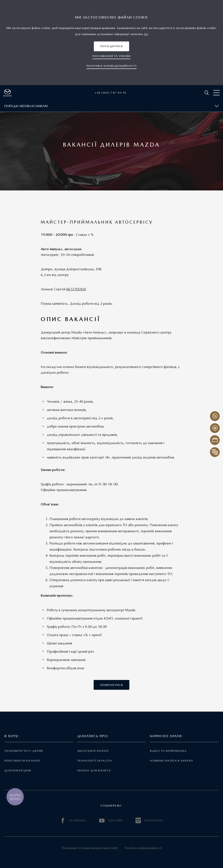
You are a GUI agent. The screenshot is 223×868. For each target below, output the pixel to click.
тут (146, 34)
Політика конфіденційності (143, 848)
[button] (111, 46)
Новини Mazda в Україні (171, 761)
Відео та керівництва (168, 751)
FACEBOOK (73, 821)
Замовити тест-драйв (24, 751)
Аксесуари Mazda (93, 751)
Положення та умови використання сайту (90, 848)
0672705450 (76, 289)
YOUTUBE (111, 821)
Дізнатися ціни (18, 770)
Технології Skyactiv (95, 761)
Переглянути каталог (22, 761)
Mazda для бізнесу (94, 770)
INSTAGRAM (149, 821)
